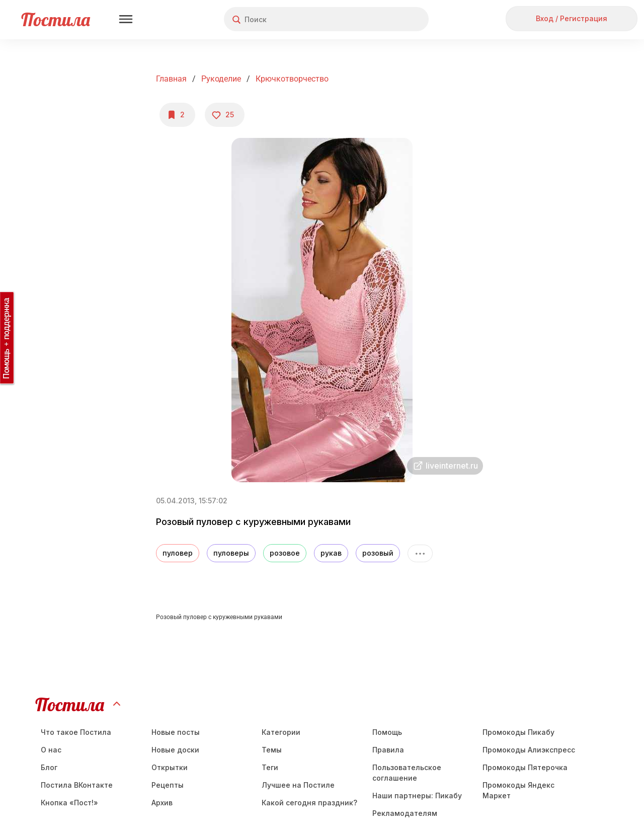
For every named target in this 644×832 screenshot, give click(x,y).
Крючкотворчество (292, 79)
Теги (270, 767)
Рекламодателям (405, 813)
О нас (51, 750)
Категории (281, 732)
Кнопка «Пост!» (69, 803)
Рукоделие (221, 79)
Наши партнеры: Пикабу (417, 796)
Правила (388, 750)
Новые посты (176, 732)
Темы (272, 750)
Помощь (387, 732)
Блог (49, 767)
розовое (285, 553)
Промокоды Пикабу (518, 732)
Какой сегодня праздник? (309, 803)
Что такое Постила (76, 732)
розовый (378, 553)
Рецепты (168, 785)
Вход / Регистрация (572, 18)
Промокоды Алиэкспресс (529, 750)
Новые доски (175, 750)
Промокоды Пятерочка (525, 767)
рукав (331, 553)
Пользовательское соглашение (407, 773)
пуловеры (231, 553)
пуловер (178, 553)
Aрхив (162, 803)
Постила (56, 19)
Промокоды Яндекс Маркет (518, 790)
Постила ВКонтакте (77, 785)
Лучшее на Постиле (298, 785)
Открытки (170, 767)
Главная (171, 79)
